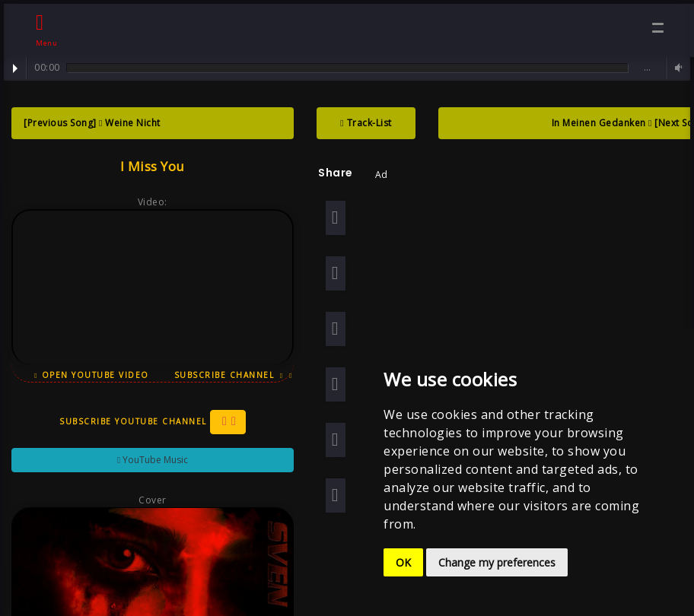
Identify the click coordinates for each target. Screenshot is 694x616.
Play (15, 68)
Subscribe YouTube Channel (150, 432)
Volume (676, 68)
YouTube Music (150, 470)
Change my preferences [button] (497, 562)
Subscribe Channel (231, 379)
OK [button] (403, 562)
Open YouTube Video (91, 375)
